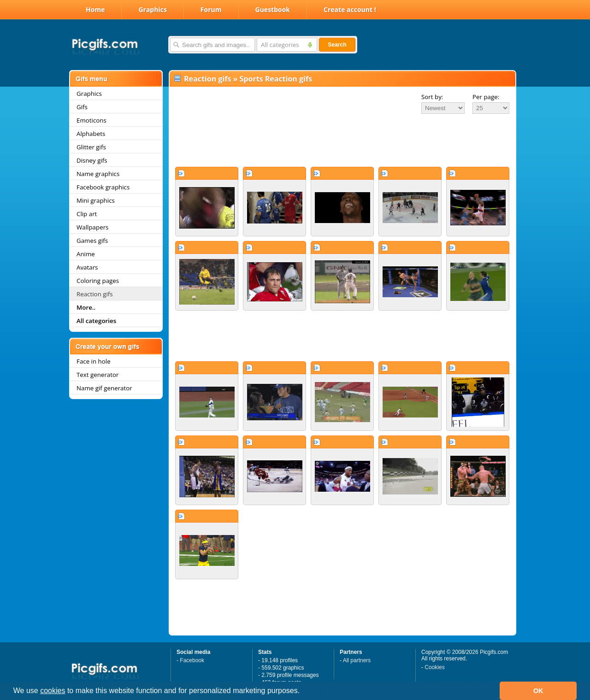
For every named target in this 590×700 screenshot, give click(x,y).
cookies (53, 691)
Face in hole (94, 361)
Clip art (87, 214)
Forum (211, 9)
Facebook (192, 660)
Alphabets (91, 134)
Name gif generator (104, 388)
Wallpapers (92, 227)
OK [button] (538, 691)
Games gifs (92, 241)
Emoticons (91, 120)
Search (337, 45)
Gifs (82, 107)
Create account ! (350, 9)
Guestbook (273, 9)
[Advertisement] (342, 140)
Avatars (87, 267)
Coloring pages (98, 281)
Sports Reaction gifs (276, 79)
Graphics (152, 9)
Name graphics (98, 174)
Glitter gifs (91, 147)
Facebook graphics (103, 187)
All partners (357, 660)
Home (95, 9)
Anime (86, 254)
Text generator (97, 375)
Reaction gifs (95, 294)
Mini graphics (96, 200)
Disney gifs (92, 160)
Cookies (434, 667)
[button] (303, 692)
